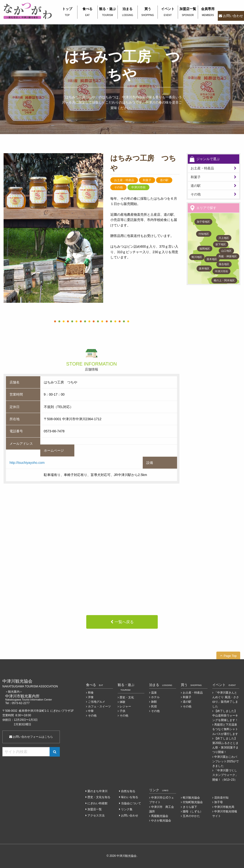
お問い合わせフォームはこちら (31, 737)
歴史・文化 (127, 697)
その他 (196, 194)
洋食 (91, 697)
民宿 (154, 706)
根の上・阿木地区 (224, 280)
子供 (122, 711)
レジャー (125, 706)
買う (148, 12)
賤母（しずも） (193, 811)
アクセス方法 (96, 816)
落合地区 (224, 264)
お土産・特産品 (202, 168)
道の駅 (196, 186)
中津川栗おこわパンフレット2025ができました (226, 761)
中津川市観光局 (224, 807)
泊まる (128, 12)
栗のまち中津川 (97, 791)
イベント (168, 12)
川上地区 (224, 238)
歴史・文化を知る (99, 797)
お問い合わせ (233, 16)
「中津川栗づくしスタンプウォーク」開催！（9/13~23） (225, 775)
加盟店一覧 (188, 12)
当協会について (131, 803)
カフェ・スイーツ (99, 706)
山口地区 (226, 251)
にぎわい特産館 (97, 803)
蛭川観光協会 (191, 798)
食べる (87, 12)
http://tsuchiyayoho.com (27, 463)
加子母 (219, 802)
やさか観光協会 (161, 821)
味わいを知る (130, 797)
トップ (67, 12)
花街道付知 (221, 798)
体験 (122, 702)
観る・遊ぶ (108, 12)
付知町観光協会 (193, 802)
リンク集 (127, 809)
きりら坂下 (190, 807)
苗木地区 (212, 259)
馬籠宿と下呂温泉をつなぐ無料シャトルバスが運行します (225, 729)
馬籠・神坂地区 (228, 256)
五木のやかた (191, 816)
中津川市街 (221, 271)
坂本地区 (204, 268)
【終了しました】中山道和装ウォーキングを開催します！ (225, 716)
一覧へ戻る (124, 622)
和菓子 (196, 177)
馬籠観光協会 (160, 816)
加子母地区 (203, 222)
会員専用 (208, 12)
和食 (91, 693)
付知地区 (204, 234)
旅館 (154, 702)
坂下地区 (221, 244)
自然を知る (128, 791)
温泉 (154, 693)
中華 (91, 711)
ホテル (155, 697)
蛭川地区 (197, 257)
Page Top (230, 656)
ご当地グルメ (97, 702)
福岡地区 (205, 249)
